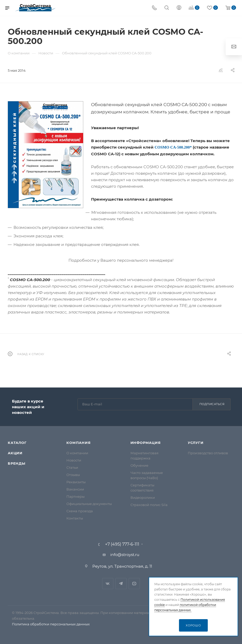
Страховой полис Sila (149, 505)
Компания (78, 443)
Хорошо (193, 625)
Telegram (121, 584)
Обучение (139, 465)
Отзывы (73, 475)
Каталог (17, 443)
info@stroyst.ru (125, 555)
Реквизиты (76, 482)
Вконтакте (108, 584)
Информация (146, 443)
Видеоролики (143, 497)
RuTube (134, 584)
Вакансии (75, 489)
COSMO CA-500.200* (173, 147)
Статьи (72, 467)
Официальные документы (89, 504)
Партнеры (75, 496)
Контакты (75, 518)
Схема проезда (80, 511)
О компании (77, 453)
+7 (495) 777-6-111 (122, 544)
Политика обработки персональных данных (51, 624)
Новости (74, 460)
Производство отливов (208, 453)
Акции (15, 453)
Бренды (17, 463)
